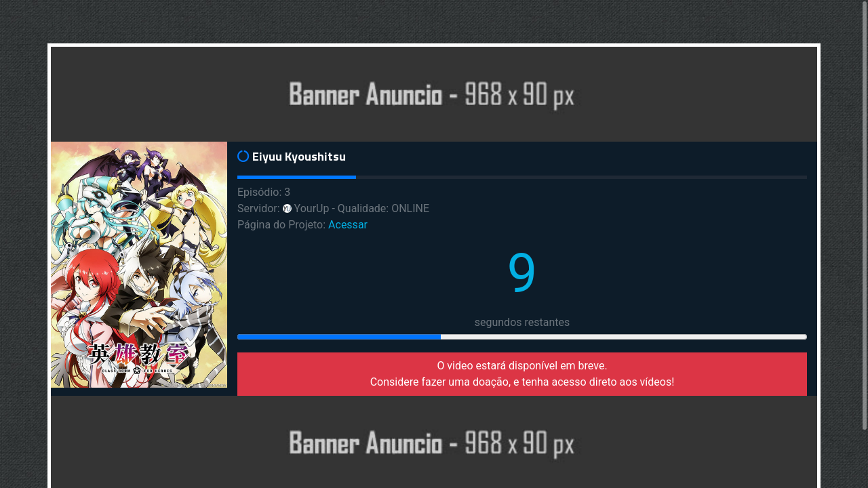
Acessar (348, 225)
